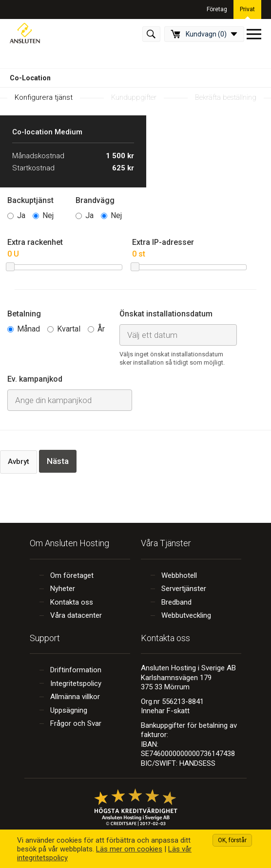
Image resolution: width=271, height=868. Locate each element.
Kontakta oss (72, 602)
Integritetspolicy (76, 683)
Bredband (176, 602)
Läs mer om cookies (129, 849)
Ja (21, 215)
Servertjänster (184, 589)
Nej (48, 215)
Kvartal (69, 329)
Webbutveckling (186, 615)
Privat (247, 9)
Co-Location (30, 78)
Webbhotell (179, 575)
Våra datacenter (76, 615)
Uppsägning (69, 710)
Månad (29, 329)
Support (45, 638)
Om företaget (72, 575)
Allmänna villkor (75, 697)
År (101, 329)
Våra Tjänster (166, 543)
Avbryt (19, 462)
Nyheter (63, 589)
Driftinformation (76, 670)
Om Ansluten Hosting (69, 543)
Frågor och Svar (76, 723)
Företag (217, 9)
